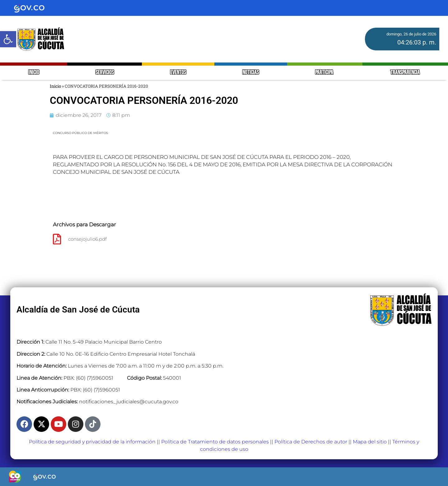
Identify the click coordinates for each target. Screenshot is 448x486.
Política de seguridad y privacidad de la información (92, 442)
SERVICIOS (105, 73)
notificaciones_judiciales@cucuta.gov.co (129, 402)
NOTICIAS (251, 73)
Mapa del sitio (370, 442)
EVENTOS (178, 73)
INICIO (34, 73)
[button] (8, 39)
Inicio (55, 86)
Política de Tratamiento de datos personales (215, 442)
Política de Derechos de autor (311, 442)
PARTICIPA (325, 73)
